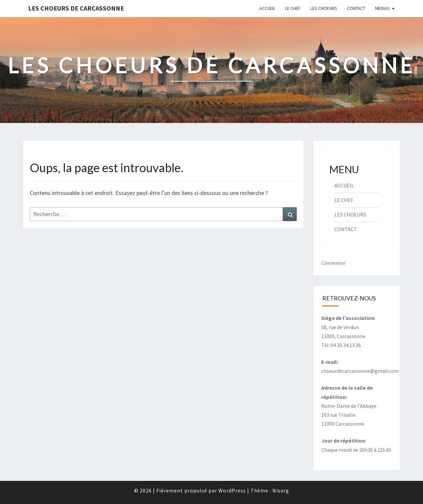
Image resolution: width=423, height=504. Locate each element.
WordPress (232, 490)
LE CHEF (293, 8)
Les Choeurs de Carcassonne (76, 8)
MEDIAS (382, 8)
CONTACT (356, 8)
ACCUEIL (267, 8)
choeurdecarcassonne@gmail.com (360, 371)
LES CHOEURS (324, 8)
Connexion (333, 263)
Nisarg (281, 490)
